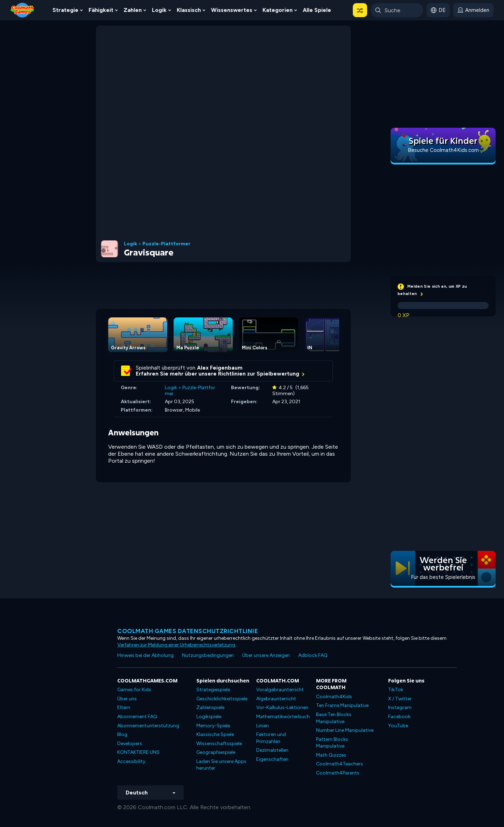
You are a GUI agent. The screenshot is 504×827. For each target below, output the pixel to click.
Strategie (65, 10)
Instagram (400, 707)
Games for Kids (134, 690)
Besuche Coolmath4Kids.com (443, 150)
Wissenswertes (232, 10)
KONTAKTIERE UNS (138, 752)
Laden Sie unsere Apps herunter (221, 765)
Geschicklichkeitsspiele (222, 699)
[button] (360, 10)
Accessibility (131, 761)
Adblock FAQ (313, 655)
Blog (122, 734)
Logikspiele (209, 717)
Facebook (399, 717)
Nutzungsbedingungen (208, 655)
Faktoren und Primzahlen (271, 738)
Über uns (127, 699)
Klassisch (189, 10)
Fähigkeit (101, 10)
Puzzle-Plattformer (166, 244)
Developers (130, 744)
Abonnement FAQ (137, 717)
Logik (159, 10)
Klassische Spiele (215, 734)
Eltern (124, 707)
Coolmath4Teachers (339, 764)
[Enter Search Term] (397, 10)
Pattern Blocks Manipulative (332, 743)
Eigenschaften (272, 759)
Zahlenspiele (210, 707)
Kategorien (278, 10)
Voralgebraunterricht (280, 690)
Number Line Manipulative (345, 730)
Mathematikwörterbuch (283, 717)
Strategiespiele (213, 690)
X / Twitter (400, 699)
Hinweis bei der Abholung (145, 655)
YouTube (398, 726)
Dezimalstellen (272, 750)
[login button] (473, 10)
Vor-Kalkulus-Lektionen (282, 707)
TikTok (396, 690)
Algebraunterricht (276, 699)
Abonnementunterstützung (148, 726)
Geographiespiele (216, 752)
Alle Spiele (317, 10)
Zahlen (133, 10)
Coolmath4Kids (334, 697)
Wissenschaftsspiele (219, 744)
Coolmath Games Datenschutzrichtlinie (188, 631)
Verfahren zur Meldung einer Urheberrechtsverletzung (176, 645)
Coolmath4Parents (338, 773)
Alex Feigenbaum (220, 368)
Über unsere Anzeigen (266, 655)
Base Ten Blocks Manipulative (334, 718)
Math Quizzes (331, 755)
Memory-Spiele (213, 726)
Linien (262, 726)
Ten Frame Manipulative (342, 705)
